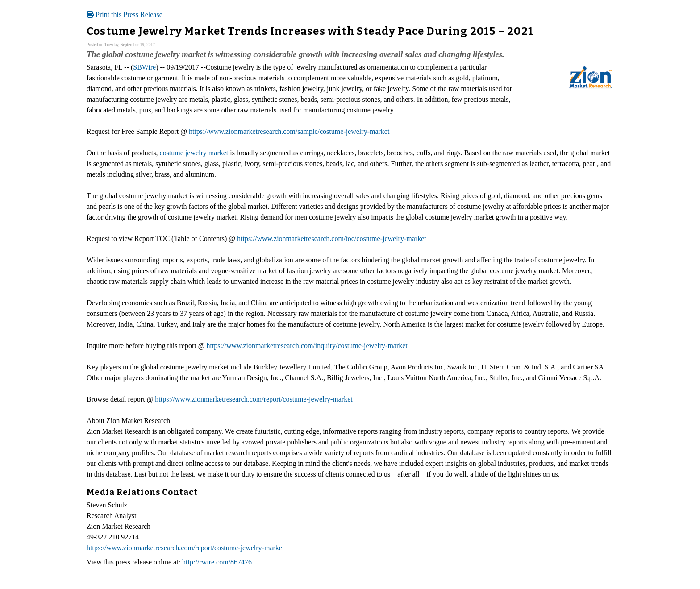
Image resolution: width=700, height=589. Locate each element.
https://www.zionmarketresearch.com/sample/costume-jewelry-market (289, 131)
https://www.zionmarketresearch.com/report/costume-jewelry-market (254, 399)
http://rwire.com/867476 (217, 562)
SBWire (144, 67)
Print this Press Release (125, 15)
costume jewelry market (194, 153)
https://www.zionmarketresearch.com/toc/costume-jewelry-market (332, 239)
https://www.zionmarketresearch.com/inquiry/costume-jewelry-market (307, 346)
